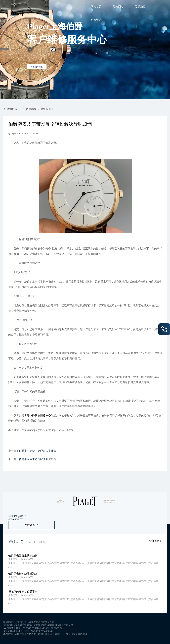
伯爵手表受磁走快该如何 (23, 556)
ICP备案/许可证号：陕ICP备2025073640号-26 (28, 631)
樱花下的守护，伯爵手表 (23, 592)
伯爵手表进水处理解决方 (23, 574)
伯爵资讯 (46, 109)
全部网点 (155, 541)
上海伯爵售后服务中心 (38, 415)
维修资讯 (96, 20)
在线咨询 (32, 525)
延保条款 (140, 7)
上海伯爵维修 (29, 109)
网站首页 (96, 7)
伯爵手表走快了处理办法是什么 (38, 451)
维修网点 (118, 7)
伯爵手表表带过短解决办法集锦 (38, 459)
